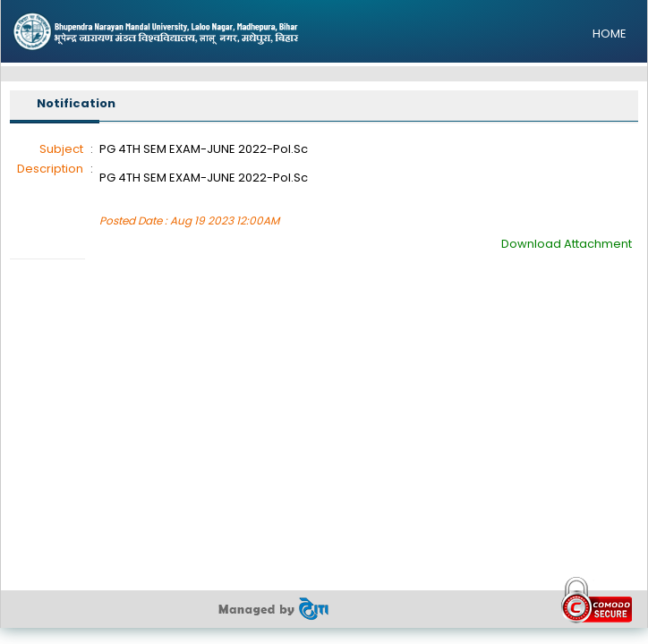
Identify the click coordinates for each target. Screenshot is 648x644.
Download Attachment (567, 244)
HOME (610, 34)
